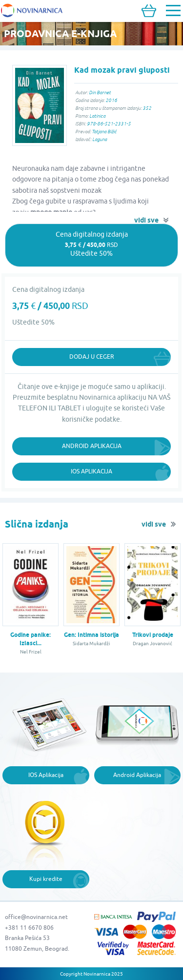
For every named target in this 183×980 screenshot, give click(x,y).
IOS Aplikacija (46, 775)
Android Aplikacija (92, 446)
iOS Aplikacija (91, 471)
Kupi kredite (46, 879)
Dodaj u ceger (92, 357)
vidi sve (146, 220)
